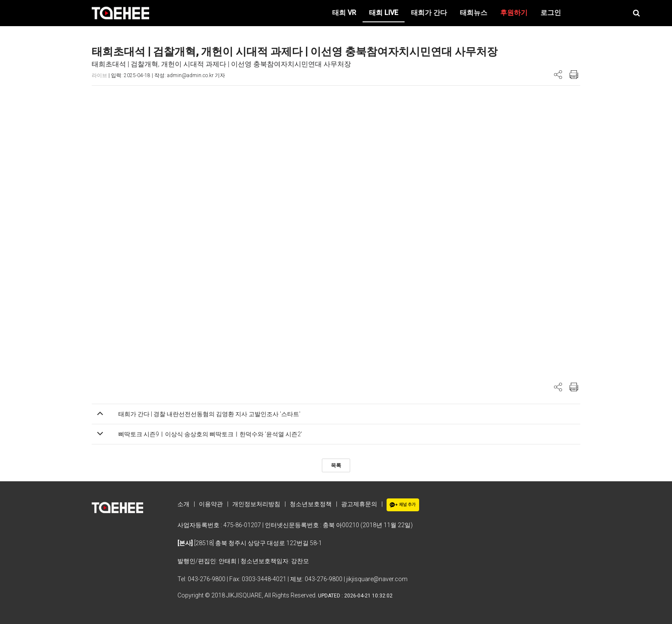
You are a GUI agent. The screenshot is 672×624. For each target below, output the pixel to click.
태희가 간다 (429, 13)
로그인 (551, 13)
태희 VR (344, 13)
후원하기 (514, 13)
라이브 (99, 75)
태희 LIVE (384, 13)
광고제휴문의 (359, 504)
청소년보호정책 (311, 504)
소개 (183, 504)
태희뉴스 (474, 13)
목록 (336, 465)
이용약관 (211, 504)
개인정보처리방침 (256, 504)
